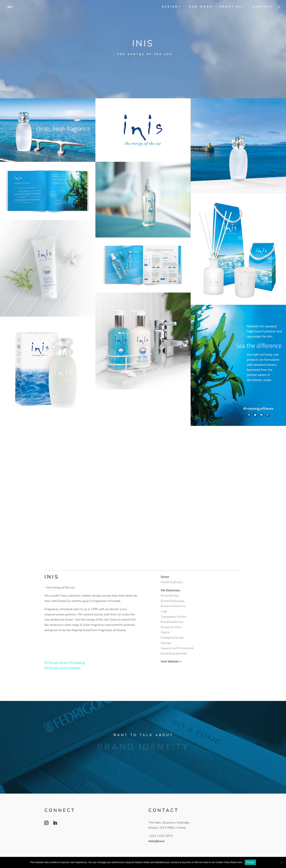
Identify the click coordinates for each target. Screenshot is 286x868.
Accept (250, 862)
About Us (231, 7)
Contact (263, 7)
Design (170, 7)
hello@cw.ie (156, 841)
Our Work (201, 7)
